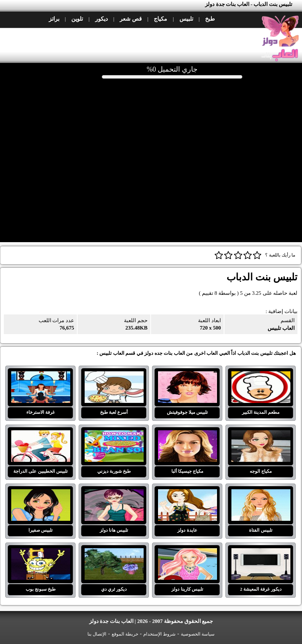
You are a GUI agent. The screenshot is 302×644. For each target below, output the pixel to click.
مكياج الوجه (261, 434)
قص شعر (131, 19)
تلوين (77, 19)
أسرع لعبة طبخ (114, 376)
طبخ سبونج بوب (41, 552)
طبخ (210, 19)
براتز (54, 19)
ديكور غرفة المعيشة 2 (261, 552)
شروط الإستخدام (159, 634)
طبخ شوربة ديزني (114, 434)
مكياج (160, 19)
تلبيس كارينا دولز (188, 552)
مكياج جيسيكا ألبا (188, 434)
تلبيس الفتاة (261, 493)
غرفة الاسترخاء (41, 376)
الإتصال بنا (97, 634)
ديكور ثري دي (114, 552)
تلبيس (186, 19)
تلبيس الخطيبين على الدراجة (41, 434)
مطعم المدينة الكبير (261, 376)
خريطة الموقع (125, 634)
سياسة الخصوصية (198, 634)
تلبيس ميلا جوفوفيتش (188, 376)
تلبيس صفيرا (41, 493)
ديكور (101, 19)
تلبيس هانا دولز (114, 493)
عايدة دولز (188, 493)
